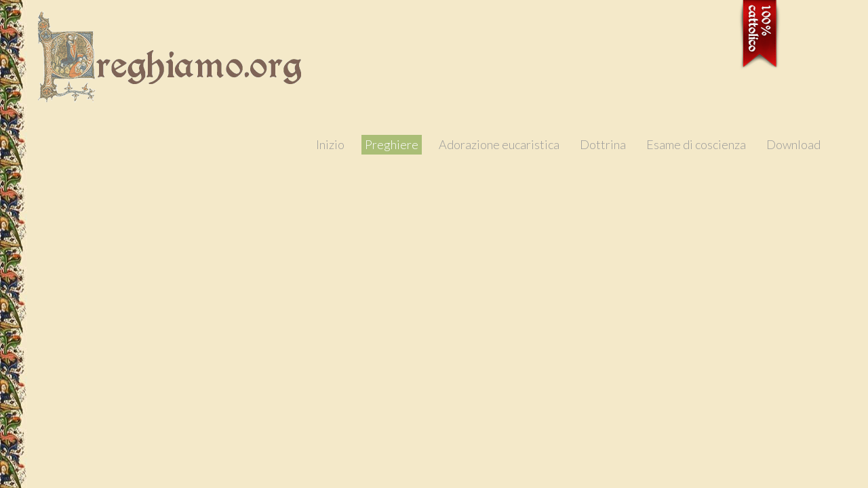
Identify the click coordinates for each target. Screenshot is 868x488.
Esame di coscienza (696, 144)
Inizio (330, 144)
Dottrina (603, 144)
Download (793, 144)
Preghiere (392, 144)
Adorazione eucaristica (499, 144)
